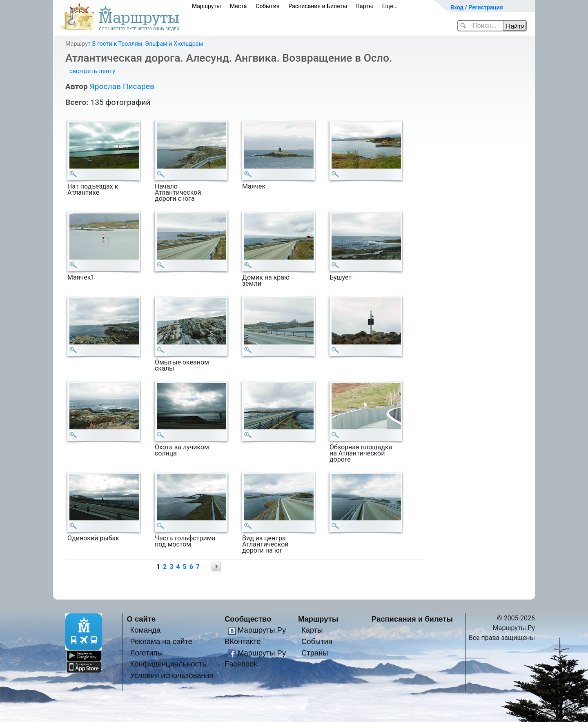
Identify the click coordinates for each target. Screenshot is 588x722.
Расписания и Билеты (318, 6)
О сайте (141, 619)
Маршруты (206, 6)
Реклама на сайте (161, 641)
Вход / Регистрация (477, 7)
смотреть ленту (92, 71)
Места (238, 6)
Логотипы (146, 653)
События (267, 6)
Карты (365, 6)
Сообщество (248, 619)
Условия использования (171, 675)
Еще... (390, 6)
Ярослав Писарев (122, 86)
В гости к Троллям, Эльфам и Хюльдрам (147, 44)
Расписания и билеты (412, 619)
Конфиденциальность (168, 664)
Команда (145, 630)
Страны (315, 653)
